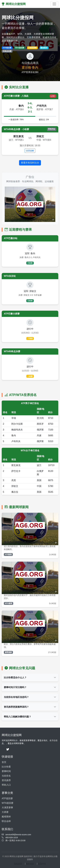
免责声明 (42, 864)
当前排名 (6, 776)
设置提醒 (30, 151)
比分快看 (6, 767)
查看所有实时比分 (30, 163)
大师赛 (5, 812)
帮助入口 (6, 785)
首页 (4, 762)
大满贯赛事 (7, 808)
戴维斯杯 (6, 817)
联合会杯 (6, 821)
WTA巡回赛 (8, 803)
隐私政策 (18, 864)
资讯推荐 (6, 780)
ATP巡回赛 (7, 798)
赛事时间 (6, 771)
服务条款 (30, 864)
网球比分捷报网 (14, 4)
